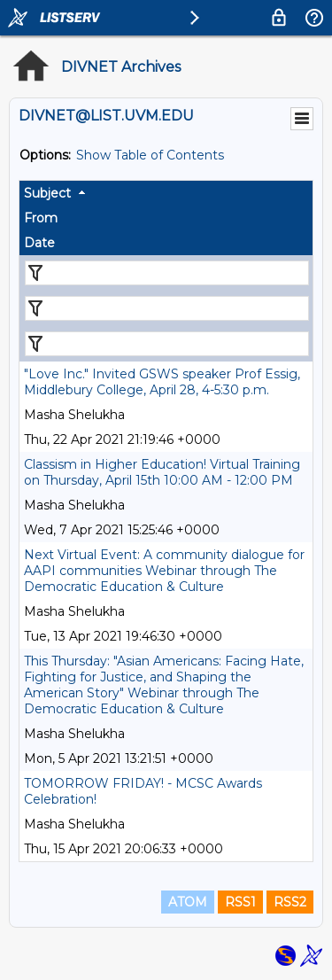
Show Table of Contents (150, 155)
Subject (47, 193)
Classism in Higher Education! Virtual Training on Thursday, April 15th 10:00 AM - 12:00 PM (162, 472)
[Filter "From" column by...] (167, 308)
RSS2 (290, 902)
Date (39, 243)
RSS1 (240, 902)
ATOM (188, 902)
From (41, 218)
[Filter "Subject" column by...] (167, 273)
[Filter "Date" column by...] (167, 344)
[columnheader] (166, 193)
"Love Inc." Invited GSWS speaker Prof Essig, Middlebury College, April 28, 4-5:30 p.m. (162, 382)
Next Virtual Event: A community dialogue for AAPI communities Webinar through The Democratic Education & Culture (164, 571)
